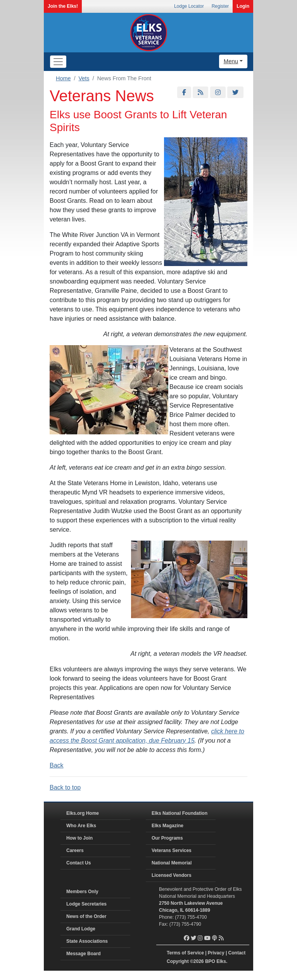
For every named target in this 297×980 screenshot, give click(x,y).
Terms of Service (185, 953)
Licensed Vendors (172, 875)
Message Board (84, 954)
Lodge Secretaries (86, 904)
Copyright (178, 961)
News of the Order (86, 916)
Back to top (65, 787)
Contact (237, 953)
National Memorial (172, 863)
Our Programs (167, 838)
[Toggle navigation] (58, 62)
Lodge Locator (189, 6)
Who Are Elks (81, 826)
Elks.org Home (83, 813)
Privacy (216, 953)
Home (63, 78)
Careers (75, 850)
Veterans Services (172, 850)
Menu (231, 61)
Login (243, 6)
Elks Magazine (167, 826)
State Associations (87, 941)
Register (220, 6)
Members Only (82, 892)
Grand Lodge (81, 929)
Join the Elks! (63, 6)
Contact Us (79, 863)
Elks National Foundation (180, 813)
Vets (84, 78)
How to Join (79, 838)
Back (57, 765)
